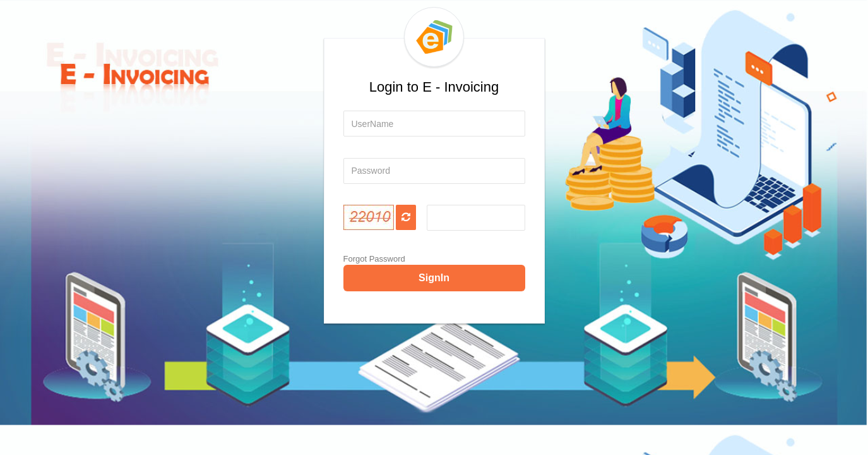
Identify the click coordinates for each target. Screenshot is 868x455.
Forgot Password (374, 259)
